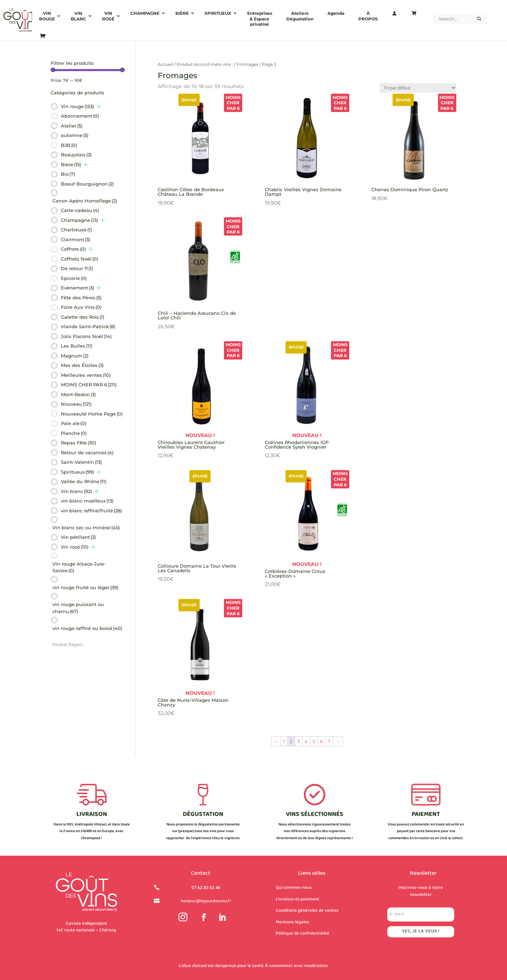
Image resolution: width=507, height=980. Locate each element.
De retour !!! (77, 268)
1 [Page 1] (284, 741)
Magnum (75, 356)
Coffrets (73, 249)
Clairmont (76, 239)
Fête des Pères (81, 298)
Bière (71, 164)
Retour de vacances (87, 452)
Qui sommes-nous (294, 888)
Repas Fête (79, 443)
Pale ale (74, 423)
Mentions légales (292, 922)
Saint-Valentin (81, 462)
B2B (69, 145)
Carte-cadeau (80, 210)
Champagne (79, 220)
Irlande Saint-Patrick (88, 326)
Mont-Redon (78, 394)
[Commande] (418, 88)
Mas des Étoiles (82, 365)
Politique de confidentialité (302, 934)
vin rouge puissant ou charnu (78, 608)
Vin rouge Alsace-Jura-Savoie (79, 567)
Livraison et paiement (298, 899)
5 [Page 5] (314, 741)
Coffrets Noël (80, 259)
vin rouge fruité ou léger (85, 587)
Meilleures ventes (86, 375)
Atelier (72, 126)
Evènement (77, 288)
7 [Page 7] (329, 741)
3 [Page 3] (298, 741)
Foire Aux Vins (81, 307)
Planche (74, 433)
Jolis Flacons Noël (86, 336)
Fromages (248, 64)
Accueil (165, 64)
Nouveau (76, 404)
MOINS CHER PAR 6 (89, 385)
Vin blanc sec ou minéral (86, 528)
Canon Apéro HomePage (85, 201)
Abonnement (80, 116)
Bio (68, 174)
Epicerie (74, 278)
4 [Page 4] (306, 741)
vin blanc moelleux (87, 501)
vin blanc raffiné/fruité (91, 511)
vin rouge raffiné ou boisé (87, 628)
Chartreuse (76, 230)
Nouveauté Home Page (92, 414)
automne (75, 135)
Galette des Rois (83, 317)
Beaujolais (76, 155)
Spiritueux (77, 472)
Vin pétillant (78, 537)
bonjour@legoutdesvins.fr (206, 901)
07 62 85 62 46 (206, 888)
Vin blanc (76, 491)
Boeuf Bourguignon (87, 184)
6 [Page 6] (321, 741)
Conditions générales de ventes (307, 911)
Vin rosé (75, 547)
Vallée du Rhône (84, 481)
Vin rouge (77, 106)
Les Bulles (77, 346)
